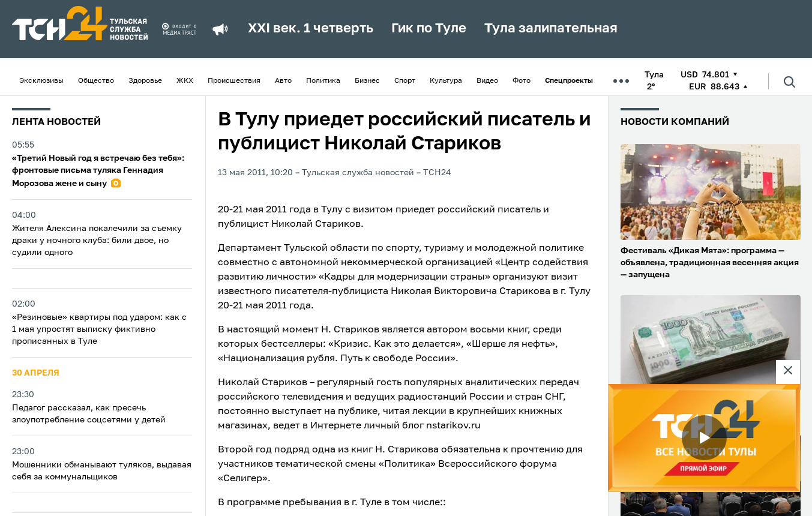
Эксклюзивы (41, 81)
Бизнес (367, 81)
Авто (283, 81)
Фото (522, 81)
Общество (96, 81)
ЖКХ (185, 81)
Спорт (405, 81)
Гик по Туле (429, 29)
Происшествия (234, 81)
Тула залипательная (551, 29)
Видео (487, 81)
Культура (446, 81)
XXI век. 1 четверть (311, 29)
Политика (323, 81)
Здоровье (145, 81)
